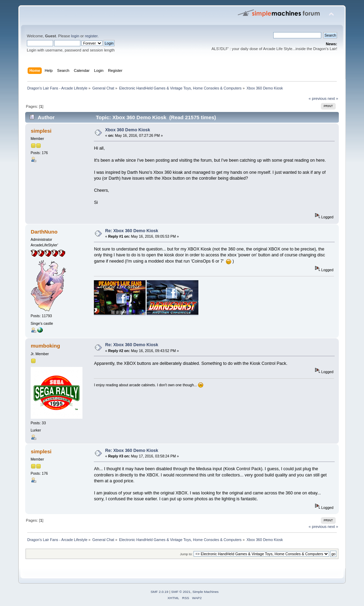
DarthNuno (44, 232)
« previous (318, 98)
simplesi (41, 131)
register (91, 36)
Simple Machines (206, 592)
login (75, 36)
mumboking (45, 346)
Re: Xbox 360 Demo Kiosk (132, 231)
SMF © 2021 (181, 592)
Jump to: (186, 554)
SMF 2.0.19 (159, 592)
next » (333, 98)
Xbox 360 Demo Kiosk (128, 130)
